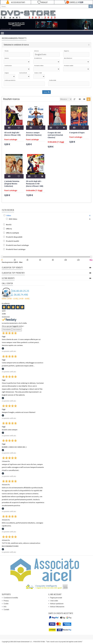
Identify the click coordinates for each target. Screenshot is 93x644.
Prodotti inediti (13, 241)
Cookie (6, 604)
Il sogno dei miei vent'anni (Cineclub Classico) (55, 135)
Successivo (17, 329)
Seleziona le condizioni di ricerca (16, 45)
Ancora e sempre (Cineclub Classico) (34, 134)
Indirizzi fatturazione (57, 607)
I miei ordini (54, 601)
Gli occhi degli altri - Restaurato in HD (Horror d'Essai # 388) (35, 184)
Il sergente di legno (77, 133)
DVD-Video (13, 219)
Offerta (9, 229)
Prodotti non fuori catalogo (17, 245)
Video (9, 215)
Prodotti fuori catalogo (16, 249)
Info (5, 607)
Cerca (46, 92)
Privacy (6, 601)
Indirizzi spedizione (57, 604)
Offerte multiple (13, 233)
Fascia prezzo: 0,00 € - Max (12, 262)
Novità (9, 225)
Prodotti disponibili (14, 237)
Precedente (7, 329)
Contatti (6, 610)
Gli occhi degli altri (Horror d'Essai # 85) (12, 134)
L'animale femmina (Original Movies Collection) (12, 184)
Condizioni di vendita (11, 598)
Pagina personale (56, 598)
